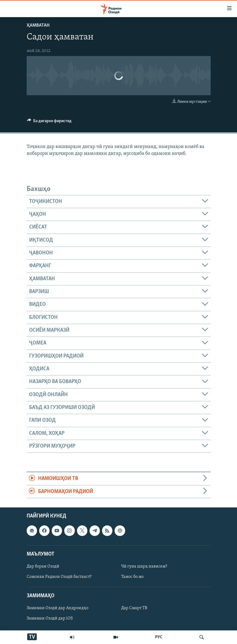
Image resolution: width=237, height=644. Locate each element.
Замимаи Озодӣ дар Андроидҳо (58, 608)
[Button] (49, 122)
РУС (159, 637)
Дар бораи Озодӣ (43, 566)
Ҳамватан (38, 25)
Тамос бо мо (132, 577)
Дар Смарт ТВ (134, 608)
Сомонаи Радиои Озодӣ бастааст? (59, 577)
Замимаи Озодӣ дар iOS (50, 619)
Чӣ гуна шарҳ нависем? (144, 566)
